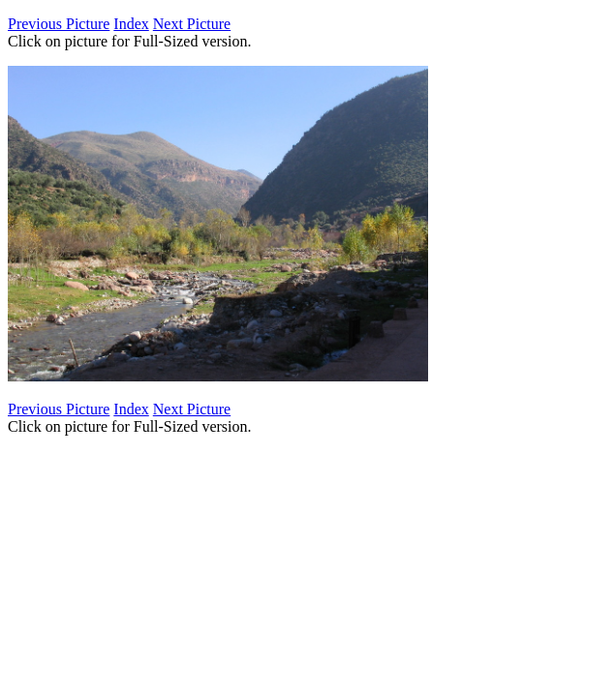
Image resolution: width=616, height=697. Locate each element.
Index (131, 24)
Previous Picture (59, 24)
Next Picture (192, 24)
